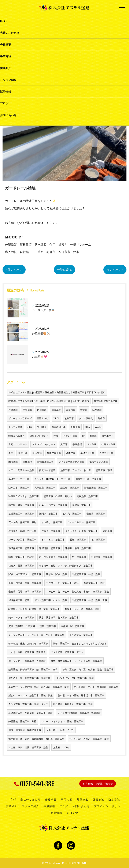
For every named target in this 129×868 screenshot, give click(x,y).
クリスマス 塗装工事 (81, 635)
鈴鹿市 (84, 410)
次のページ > (115, 269)
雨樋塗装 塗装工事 (87, 496)
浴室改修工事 (59, 427)
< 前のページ (14, 269)
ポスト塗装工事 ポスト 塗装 (51, 600)
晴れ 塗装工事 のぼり (21, 557)
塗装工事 (56, 410)
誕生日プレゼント (39, 435)
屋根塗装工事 (54, 453)
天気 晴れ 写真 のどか (60, 730)
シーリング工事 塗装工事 (22, 539)
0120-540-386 (34, 784)
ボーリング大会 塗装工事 (53, 557)
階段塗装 (13, 461)
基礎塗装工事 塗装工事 (21, 513)
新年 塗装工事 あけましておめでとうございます (80, 643)
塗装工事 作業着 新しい (58, 496)
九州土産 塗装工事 (45, 487)
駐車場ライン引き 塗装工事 (24, 496)
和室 (30, 427)
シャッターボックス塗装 (71, 461)
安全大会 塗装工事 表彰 (22, 522)
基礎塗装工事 (87, 453)
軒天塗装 (37, 453)
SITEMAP (72, 813)
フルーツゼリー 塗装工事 (81, 522)
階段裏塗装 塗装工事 (96, 487)
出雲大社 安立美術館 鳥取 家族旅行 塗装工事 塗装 (39, 687)
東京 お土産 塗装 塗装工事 (25, 583)
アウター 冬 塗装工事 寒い (62, 583)
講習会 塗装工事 (70, 487)
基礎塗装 (71, 453)
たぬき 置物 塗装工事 (21, 565)
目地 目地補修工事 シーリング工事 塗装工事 (76, 661)
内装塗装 (42, 410)
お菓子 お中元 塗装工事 (53, 505)
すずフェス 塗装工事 (53, 539)
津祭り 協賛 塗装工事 (78, 548)
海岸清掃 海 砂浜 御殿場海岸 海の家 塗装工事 (36, 739)
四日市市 (71, 410)
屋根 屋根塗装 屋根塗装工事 (25, 730)
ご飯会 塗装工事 (51, 531)
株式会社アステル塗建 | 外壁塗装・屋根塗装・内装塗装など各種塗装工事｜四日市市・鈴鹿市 (57, 392)
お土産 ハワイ (61, 747)
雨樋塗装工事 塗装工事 (21, 548)
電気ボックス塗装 (99, 461)
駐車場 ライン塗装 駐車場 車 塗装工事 (81, 695)
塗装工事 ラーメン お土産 (76, 470)
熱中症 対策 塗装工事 (21, 505)
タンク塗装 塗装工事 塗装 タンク (28, 704)
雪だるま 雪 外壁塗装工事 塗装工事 (29, 678)
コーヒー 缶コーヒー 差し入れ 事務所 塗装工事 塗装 (78, 591)
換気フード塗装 (47, 470)
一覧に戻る (64, 269)
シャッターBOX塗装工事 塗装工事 (52, 479)
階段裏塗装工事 (45, 461)
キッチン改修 (15, 427)
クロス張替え (86, 418)
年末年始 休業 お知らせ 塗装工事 (28, 643)
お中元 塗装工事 (72, 513)
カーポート (108, 435)
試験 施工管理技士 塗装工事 (25, 574)
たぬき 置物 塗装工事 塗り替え (27, 652)
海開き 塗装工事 (48, 513)
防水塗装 (97, 410)
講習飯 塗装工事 (81, 505)
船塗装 (93, 435)
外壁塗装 (13, 410)
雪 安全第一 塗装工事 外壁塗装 (27, 661)
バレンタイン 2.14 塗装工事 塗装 (75, 678)
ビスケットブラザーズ (20, 418)
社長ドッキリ (108, 444)
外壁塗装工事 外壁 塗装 (86, 574)
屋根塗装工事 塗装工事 (88, 479)
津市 (56, 435)
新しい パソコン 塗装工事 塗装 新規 (31, 695)
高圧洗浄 (27, 461)
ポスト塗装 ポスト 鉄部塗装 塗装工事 (96, 687)
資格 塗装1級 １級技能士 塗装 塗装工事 (32, 626)
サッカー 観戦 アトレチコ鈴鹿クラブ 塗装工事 (66, 565)
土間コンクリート (18, 444)
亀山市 (101, 418)
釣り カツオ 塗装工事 (21, 617)
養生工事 (23, 453)
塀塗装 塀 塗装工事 (73, 626)
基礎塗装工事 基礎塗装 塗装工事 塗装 (31, 713)
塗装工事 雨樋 (104, 470)
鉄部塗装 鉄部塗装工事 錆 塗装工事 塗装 (33, 669)
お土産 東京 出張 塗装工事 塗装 (28, 747)
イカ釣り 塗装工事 (52, 522)
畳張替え (42, 427)
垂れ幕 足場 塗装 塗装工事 (25, 591)
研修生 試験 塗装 (57, 574)
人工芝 (64, 444)
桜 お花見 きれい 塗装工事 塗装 (89, 739)
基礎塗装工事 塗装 (94, 583)
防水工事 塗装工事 (19, 487)
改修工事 (69, 418)
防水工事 (107, 531)
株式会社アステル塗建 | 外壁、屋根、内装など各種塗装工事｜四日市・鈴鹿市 (49, 401)
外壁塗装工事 (106, 453)
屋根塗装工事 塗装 (19, 600)
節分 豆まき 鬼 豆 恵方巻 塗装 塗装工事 (88, 669)
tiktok (87, 427)
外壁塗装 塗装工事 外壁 (22, 721)
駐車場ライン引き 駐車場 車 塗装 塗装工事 (34, 609)
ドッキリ (92, 444)
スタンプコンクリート (44, 444)
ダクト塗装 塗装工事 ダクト (67, 652)
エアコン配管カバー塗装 (21, 470)
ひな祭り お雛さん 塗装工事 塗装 (73, 704)
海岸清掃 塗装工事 (50, 548)
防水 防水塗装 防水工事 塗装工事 (59, 617)
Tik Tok (56, 418)
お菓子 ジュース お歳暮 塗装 (82, 609)
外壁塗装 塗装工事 (102, 557)
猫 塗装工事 (79, 557)
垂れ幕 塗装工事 (96, 513)
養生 (11, 453)
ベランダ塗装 (70, 435)
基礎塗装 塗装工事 (19, 479)
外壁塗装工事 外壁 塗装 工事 (90, 600)
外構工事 (75, 427)
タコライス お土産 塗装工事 (81, 531)
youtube (98, 427)
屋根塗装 (27, 410)
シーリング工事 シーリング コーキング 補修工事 (36, 635)
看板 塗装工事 (78, 539)
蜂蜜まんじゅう (17, 435)
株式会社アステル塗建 (106, 401)
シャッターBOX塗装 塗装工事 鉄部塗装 (79, 713)
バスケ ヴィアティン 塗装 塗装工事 (62, 721)
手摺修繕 (77, 444)
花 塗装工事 (98, 539)
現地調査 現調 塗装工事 (22, 531)
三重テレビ (43, 418)
